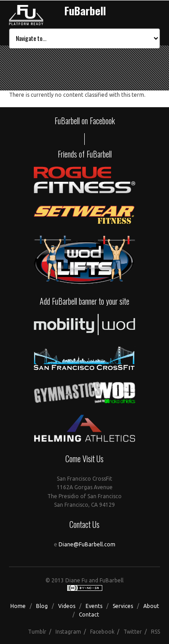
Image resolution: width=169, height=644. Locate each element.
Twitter (133, 632)
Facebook (102, 632)
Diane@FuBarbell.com (87, 544)
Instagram (68, 632)
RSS (155, 632)
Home (18, 606)
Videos (67, 606)
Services (123, 606)
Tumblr (37, 632)
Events (94, 606)
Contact (89, 615)
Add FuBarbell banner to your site (84, 301)
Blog (42, 606)
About (151, 606)
